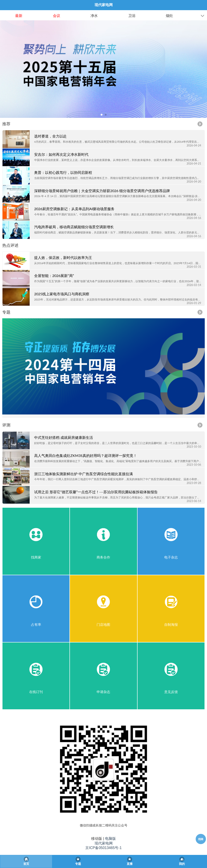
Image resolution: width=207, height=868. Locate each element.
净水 (94, 16)
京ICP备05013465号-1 (103, 848)
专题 (6, 312)
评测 (6, 425)
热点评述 (10, 245)
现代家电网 (104, 843)
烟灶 (169, 16)
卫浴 (132, 16)
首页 (26, 864)
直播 (130, 864)
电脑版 (110, 839)
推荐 (6, 124)
